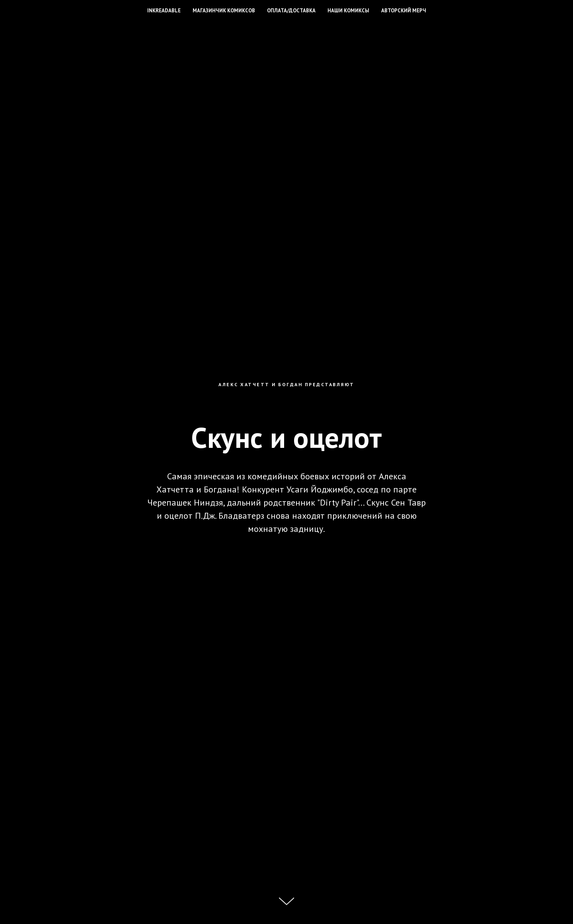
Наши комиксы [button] (348, 11)
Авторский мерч (404, 11)
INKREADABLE (164, 11)
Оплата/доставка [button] (291, 11)
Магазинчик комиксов (224, 11)
